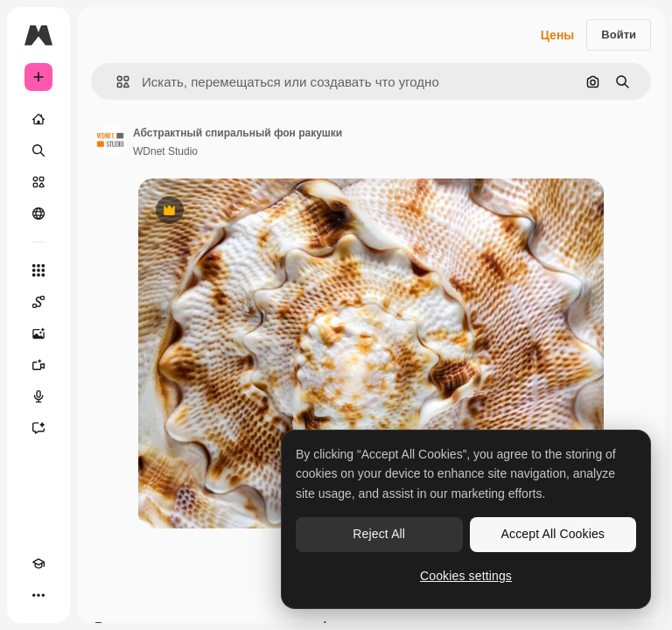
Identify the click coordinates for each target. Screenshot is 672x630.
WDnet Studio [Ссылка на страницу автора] (165, 151)
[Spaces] (38, 302)
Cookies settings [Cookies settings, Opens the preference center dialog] (466, 576)
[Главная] (38, 119)
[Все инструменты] (38, 270)
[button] (116, 82)
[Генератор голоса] (38, 396)
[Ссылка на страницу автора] (110, 140)
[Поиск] (38, 150)
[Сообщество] (38, 213)
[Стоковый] (38, 182)
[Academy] (38, 563)
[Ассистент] (38, 428)
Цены (558, 35)
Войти (619, 35)
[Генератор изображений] (38, 333)
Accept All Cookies (553, 534)
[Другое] (38, 595)
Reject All (379, 534)
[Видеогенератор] (38, 365)
